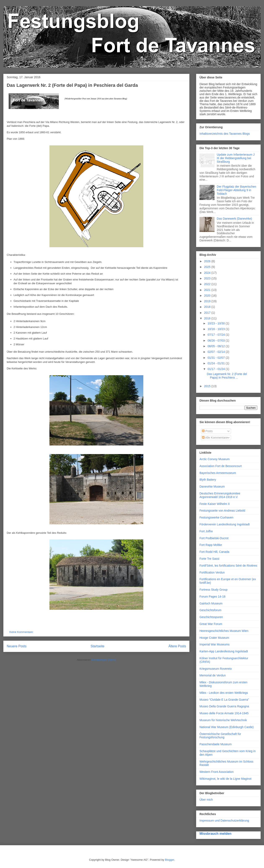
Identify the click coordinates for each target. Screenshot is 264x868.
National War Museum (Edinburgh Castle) (227, 727)
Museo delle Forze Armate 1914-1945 (224, 713)
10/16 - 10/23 (216, 329)
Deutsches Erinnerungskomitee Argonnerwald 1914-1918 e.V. (220, 495)
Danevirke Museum (212, 486)
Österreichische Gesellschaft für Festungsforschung (220, 736)
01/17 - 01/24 (216, 369)
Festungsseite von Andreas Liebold (222, 511)
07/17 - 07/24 (216, 335)
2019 (208, 301)
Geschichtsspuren (211, 617)
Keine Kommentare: (22, 632)
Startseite (97, 646)
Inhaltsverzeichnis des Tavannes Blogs (225, 134)
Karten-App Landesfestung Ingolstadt (224, 651)
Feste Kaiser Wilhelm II (215, 504)
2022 (208, 284)
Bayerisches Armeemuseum (218, 473)
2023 (208, 278)
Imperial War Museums (214, 644)
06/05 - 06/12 (216, 346)
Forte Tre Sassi (209, 559)
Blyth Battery (208, 480)
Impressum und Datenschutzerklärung (224, 821)
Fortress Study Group (214, 590)
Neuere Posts (17, 646)
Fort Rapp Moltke (211, 545)
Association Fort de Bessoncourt (221, 466)
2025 (208, 267)
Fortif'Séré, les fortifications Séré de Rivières (228, 566)
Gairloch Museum (211, 603)
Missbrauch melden (215, 833)
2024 (208, 273)
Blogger (170, 860)
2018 (208, 307)
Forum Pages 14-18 (212, 597)
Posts (207, 431)
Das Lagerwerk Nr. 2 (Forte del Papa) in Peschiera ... (227, 376)
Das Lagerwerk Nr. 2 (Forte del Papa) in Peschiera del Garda (72, 85)
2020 (208, 296)
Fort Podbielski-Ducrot (214, 538)
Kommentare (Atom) (104, 660)
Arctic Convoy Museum (215, 459)
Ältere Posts (177, 646)
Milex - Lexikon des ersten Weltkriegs (224, 693)
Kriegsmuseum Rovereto (216, 669)
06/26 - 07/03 (216, 341)
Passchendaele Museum (215, 744)
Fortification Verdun (212, 572)
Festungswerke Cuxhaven (216, 517)
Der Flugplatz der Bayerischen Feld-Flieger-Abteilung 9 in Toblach (237, 190)
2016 (208, 318)
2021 (208, 290)
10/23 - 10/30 (216, 323)
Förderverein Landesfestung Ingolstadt (225, 524)
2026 (208, 261)
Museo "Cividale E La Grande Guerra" (224, 700)
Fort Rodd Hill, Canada (214, 552)
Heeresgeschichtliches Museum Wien (224, 631)
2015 (208, 386)
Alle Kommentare (215, 438)
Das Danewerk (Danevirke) (234, 219)
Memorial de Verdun (213, 675)
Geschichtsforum (210, 610)
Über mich (206, 800)
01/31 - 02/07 (216, 358)
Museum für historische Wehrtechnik (223, 720)
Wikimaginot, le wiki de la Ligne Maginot (225, 779)
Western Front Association (217, 772)
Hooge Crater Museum (214, 638)
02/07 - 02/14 (216, 352)
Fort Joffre (206, 531)
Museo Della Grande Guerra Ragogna (224, 706)
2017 (208, 313)
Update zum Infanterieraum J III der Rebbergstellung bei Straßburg (236, 158)
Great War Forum (211, 624)
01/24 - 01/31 (216, 363)
